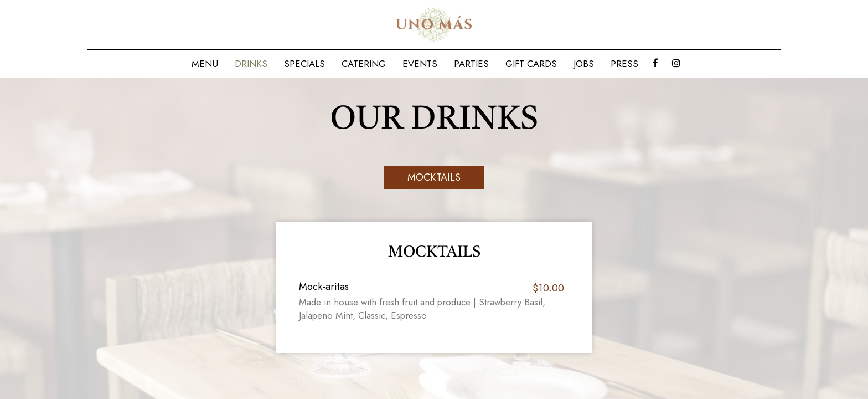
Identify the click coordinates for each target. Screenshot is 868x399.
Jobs (584, 64)
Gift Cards (531, 64)
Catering (364, 64)
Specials (304, 64)
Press (624, 64)
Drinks (251, 64)
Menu (205, 64)
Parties (471, 64)
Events (420, 64)
